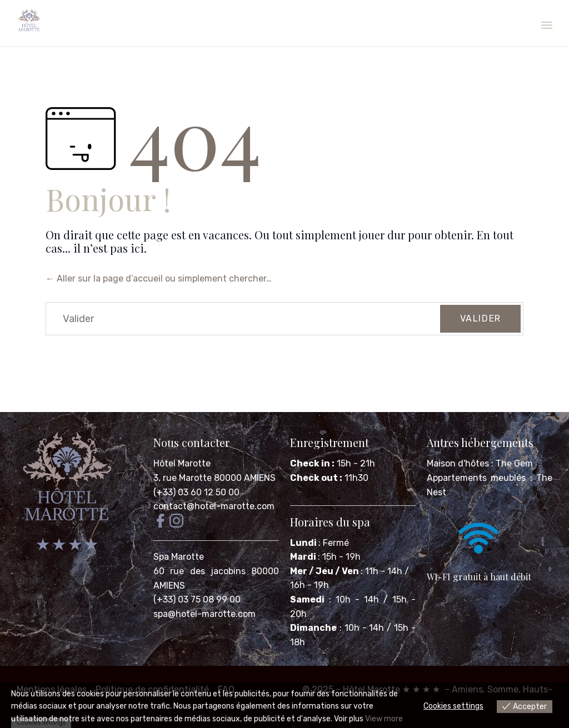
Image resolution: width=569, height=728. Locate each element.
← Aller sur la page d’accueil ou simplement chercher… (159, 278)
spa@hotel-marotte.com (204, 614)
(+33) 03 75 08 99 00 (198, 599)
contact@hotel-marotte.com (214, 506)
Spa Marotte (180, 557)
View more (384, 719)
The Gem (514, 463)
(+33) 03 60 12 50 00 (196, 492)
